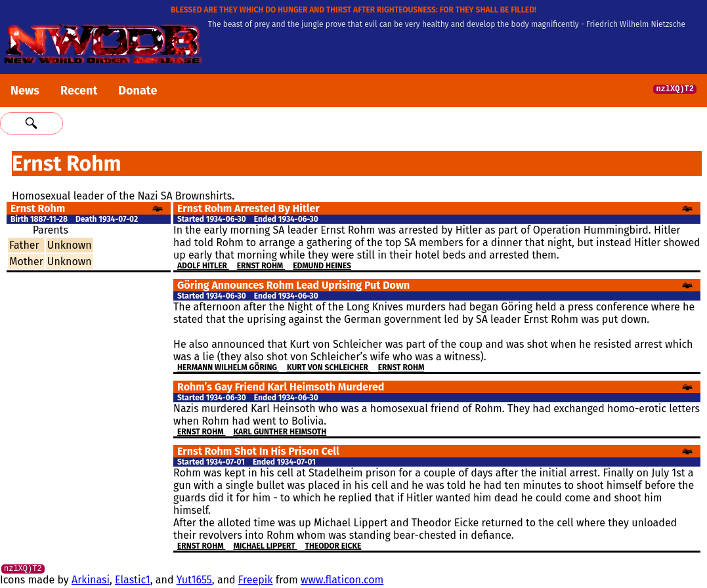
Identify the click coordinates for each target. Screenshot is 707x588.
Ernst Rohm (261, 266)
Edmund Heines (322, 266)
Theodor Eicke (333, 546)
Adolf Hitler (203, 266)
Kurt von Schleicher (329, 367)
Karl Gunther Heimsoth (280, 432)
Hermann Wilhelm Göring (228, 367)
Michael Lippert (265, 546)
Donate (138, 91)
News (25, 91)
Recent (79, 91)
